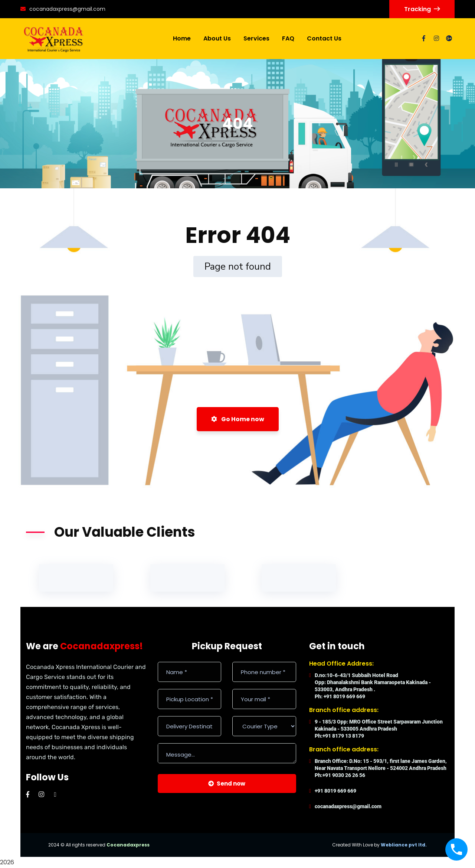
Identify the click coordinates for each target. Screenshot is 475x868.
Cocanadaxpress (128, 845)
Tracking (422, 9)
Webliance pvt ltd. (404, 845)
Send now (227, 784)
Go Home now (238, 419)
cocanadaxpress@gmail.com (63, 9)
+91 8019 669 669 (335, 791)
